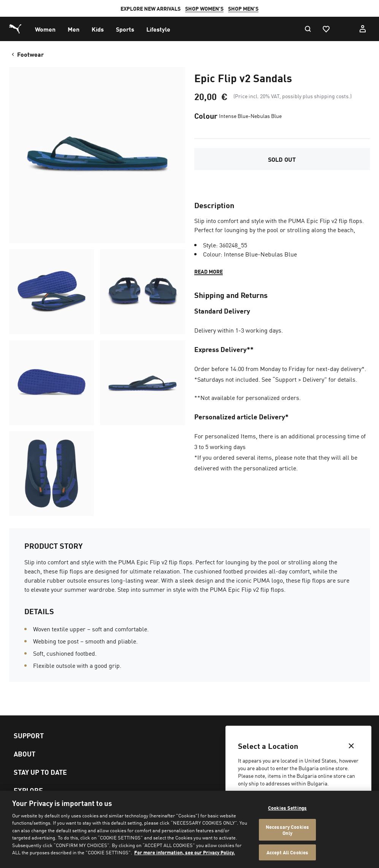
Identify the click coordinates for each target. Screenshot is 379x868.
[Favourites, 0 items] (326, 29)
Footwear (27, 54)
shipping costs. (332, 96)
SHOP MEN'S (243, 8)
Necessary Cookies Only (287, 830)
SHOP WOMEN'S (204, 8)
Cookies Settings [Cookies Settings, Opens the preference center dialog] (287, 808)
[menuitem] (45, 29)
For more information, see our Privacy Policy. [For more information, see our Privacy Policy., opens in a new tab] (185, 852)
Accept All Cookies (287, 852)
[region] (189, 829)
